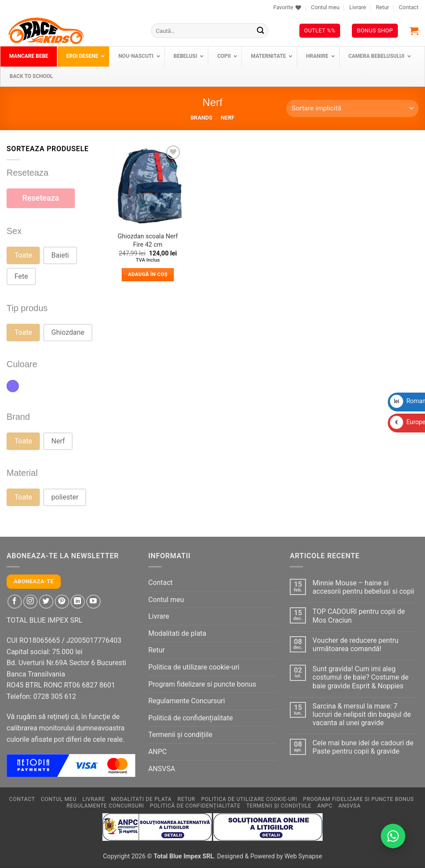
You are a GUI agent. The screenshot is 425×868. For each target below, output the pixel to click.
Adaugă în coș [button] (148, 274)
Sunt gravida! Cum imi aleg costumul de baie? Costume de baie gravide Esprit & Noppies (360, 677)
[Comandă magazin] (352, 108)
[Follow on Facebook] (15, 602)
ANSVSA (162, 769)
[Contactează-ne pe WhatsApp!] (393, 836)
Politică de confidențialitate (191, 718)
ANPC (158, 752)
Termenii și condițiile (181, 735)
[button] (414, 31)
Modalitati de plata (177, 633)
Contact (409, 7)
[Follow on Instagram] (30, 602)
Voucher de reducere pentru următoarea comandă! (355, 645)
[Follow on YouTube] (93, 602)
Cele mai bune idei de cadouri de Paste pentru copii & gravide (363, 747)
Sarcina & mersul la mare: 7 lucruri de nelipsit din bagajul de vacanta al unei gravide (362, 714)
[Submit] (260, 31)
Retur (383, 7)
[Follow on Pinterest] (62, 602)
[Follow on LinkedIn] (78, 602)
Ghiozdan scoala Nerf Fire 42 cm (148, 241)
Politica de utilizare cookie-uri (194, 667)
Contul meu (325, 7)
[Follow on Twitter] (46, 602)
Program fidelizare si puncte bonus (202, 684)
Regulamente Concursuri (187, 701)
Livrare (358, 7)
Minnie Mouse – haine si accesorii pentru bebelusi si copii (363, 587)
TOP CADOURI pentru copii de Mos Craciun (359, 616)
